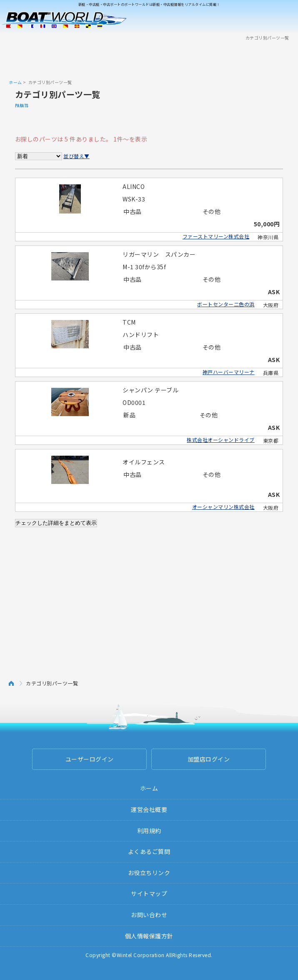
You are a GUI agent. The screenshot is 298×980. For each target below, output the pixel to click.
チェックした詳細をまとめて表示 (56, 523)
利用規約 (149, 831)
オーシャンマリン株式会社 (223, 507)
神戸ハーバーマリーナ (229, 372)
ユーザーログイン (90, 759)
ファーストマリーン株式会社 (216, 236)
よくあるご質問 (149, 851)
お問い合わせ (149, 915)
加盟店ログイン (209, 759)
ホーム (15, 82)
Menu (286, 20)
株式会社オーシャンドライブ (221, 440)
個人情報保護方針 (149, 936)
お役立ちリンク (149, 873)
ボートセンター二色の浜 (226, 304)
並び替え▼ (76, 156)
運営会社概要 (149, 809)
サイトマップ (149, 893)
